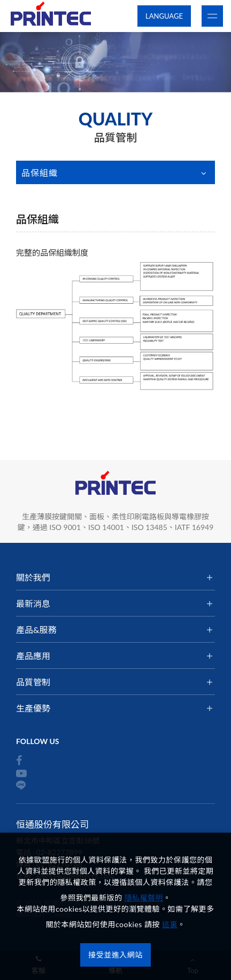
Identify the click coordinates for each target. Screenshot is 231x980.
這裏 (170, 924)
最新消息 (33, 603)
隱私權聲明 (144, 898)
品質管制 (33, 682)
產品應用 (33, 656)
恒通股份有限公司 (51, 16)
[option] (115, 62)
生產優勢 (33, 708)
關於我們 (33, 577)
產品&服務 (36, 630)
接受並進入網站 (115, 955)
